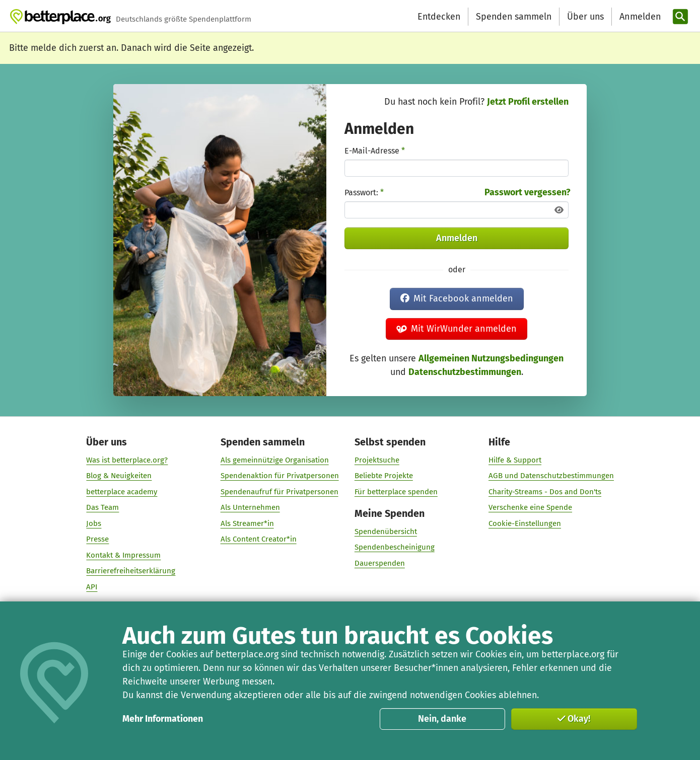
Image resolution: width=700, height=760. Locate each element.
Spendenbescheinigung (395, 548)
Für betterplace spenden (396, 492)
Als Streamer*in (247, 523)
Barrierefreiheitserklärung (131, 571)
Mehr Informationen (163, 719)
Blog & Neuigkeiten (119, 476)
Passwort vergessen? (528, 192)
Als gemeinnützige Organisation (274, 460)
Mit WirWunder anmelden (457, 329)
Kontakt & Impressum (123, 555)
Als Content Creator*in (258, 540)
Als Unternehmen (250, 507)
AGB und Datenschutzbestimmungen (551, 476)
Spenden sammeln (514, 17)
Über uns (585, 17)
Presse (97, 540)
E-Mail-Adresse (375, 151)
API (92, 587)
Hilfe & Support (515, 460)
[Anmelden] (639, 17)
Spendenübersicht (386, 531)
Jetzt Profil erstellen (528, 102)
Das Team (102, 507)
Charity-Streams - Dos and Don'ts (545, 492)
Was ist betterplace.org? (127, 460)
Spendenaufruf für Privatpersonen (279, 492)
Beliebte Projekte (384, 476)
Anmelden (457, 238)
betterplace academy (122, 492)
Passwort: (364, 193)
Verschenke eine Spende (530, 507)
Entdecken (439, 17)
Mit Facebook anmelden (457, 298)
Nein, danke (442, 719)
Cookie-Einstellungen (525, 523)
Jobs (94, 523)
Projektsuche (377, 460)
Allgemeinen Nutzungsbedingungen (491, 358)
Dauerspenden (380, 563)
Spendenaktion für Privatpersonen (279, 476)
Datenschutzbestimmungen (465, 372)
